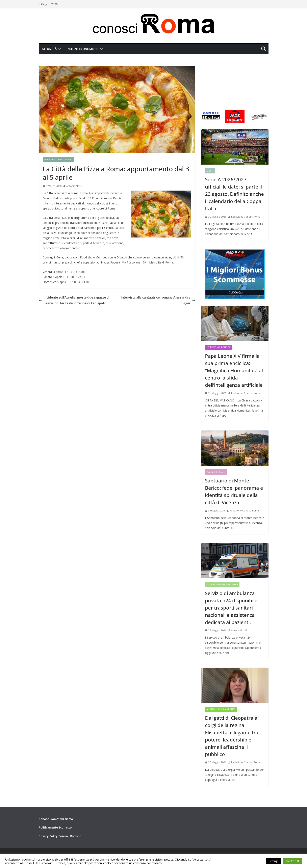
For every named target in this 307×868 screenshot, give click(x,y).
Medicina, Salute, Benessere (222, 585)
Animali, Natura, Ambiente (221, 709)
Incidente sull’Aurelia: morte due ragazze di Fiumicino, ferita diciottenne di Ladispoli (74, 300)
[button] (59, 49)
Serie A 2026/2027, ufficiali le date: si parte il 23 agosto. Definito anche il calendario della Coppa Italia (234, 194)
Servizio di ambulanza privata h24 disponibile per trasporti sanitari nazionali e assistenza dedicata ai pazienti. (231, 608)
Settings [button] (274, 861)
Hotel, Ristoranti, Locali (58, 160)
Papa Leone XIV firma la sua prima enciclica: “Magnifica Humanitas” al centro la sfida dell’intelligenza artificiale (234, 370)
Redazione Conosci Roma (246, 217)
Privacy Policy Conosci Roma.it (60, 836)
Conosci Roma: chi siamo (56, 819)
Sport (210, 171)
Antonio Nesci (74, 186)
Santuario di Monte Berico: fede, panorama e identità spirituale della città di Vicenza (234, 491)
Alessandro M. (239, 630)
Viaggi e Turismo (216, 472)
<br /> (235, 85)
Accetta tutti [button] (292, 861)
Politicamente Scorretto (55, 827)
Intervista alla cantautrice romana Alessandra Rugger (158, 300)
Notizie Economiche (83, 49)
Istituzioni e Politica (218, 347)
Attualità (49, 49)
